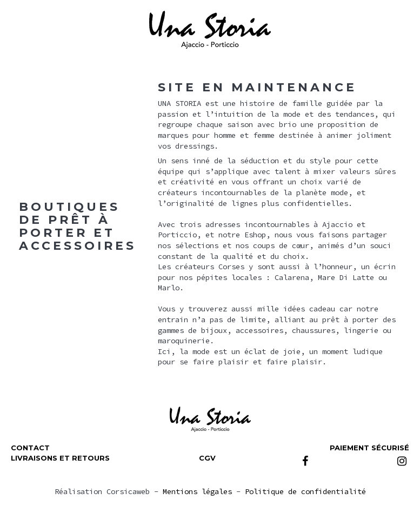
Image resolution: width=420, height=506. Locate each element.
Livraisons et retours (60, 458)
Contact (30, 448)
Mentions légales (197, 491)
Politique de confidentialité (305, 491)
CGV (207, 458)
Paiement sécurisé (369, 448)
